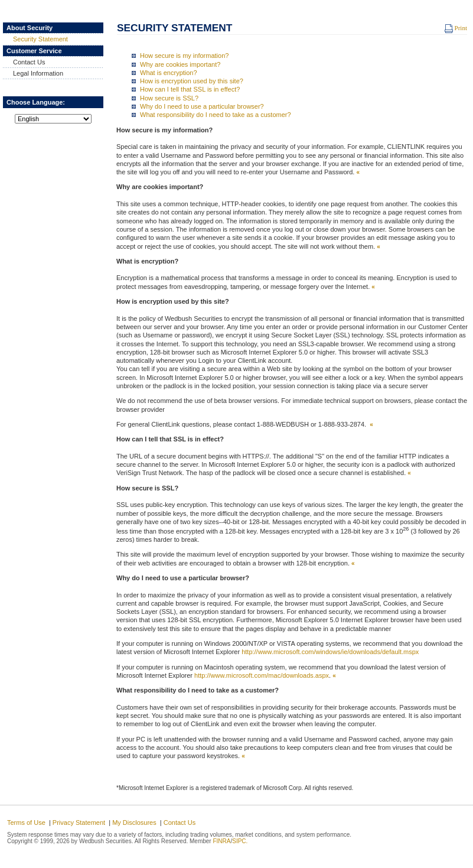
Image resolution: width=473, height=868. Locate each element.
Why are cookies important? (180, 64)
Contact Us (25, 62)
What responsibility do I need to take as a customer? (216, 115)
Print (456, 28)
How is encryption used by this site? (192, 81)
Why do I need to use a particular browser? (202, 106)
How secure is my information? (184, 56)
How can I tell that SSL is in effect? (190, 89)
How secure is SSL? (169, 98)
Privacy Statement (79, 823)
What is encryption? (169, 73)
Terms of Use (26, 823)
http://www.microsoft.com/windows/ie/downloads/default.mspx (330, 652)
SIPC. (240, 841)
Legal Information (34, 73)
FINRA (221, 841)
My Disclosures (134, 823)
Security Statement (36, 39)
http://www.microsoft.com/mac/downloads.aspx (261, 675)
